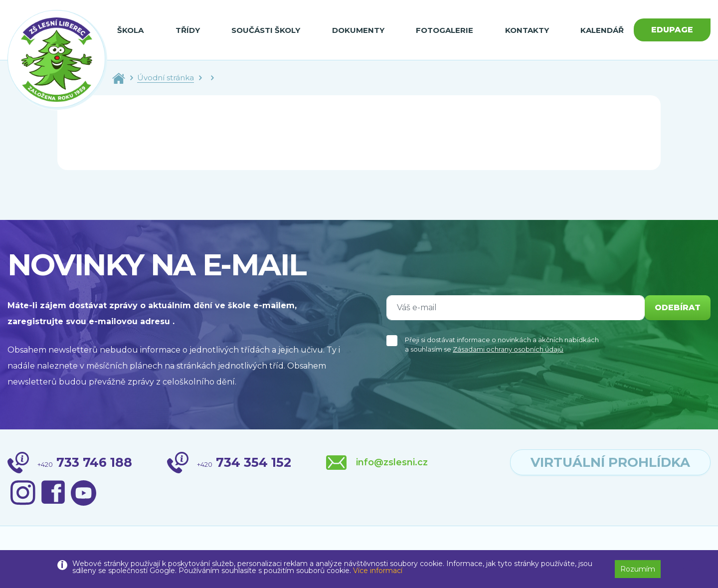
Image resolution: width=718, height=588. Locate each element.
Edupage (672, 30)
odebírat (678, 307)
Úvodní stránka (166, 78)
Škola (130, 30)
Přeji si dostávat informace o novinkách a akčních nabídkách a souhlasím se (502, 345)
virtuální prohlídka (610, 462)
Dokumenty (358, 30)
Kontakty (527, 30)
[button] (691, 564)
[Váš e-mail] (516, 308)
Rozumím (638, 569)
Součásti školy (266, 30)
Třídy (188, 30)
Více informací (378, 571)
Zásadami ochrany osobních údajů (508, 349)
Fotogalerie (445, 30)
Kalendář (602, 30)
